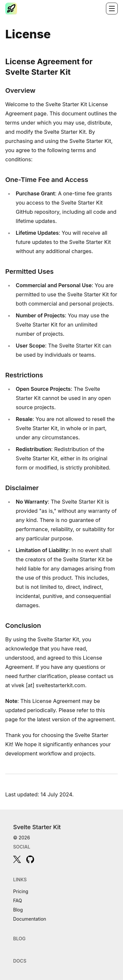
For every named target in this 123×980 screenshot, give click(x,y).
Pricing (21, 891)
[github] (30, 859)
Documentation (30, 919)
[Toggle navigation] (112, 9)
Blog (18, 910)
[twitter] (17, 859)
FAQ (18, 900)
